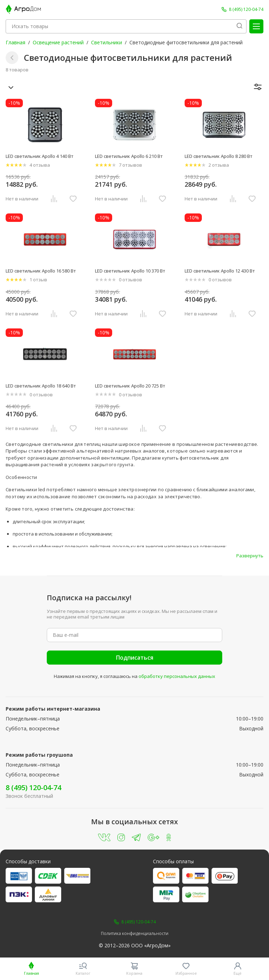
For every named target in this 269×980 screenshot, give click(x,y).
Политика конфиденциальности (135, 934)
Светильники (107, 42)
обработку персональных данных (177, 676)
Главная (15, 42)
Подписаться (135, 658)
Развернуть (250, 556)
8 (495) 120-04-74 (33, 787)
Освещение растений (58, 42)
